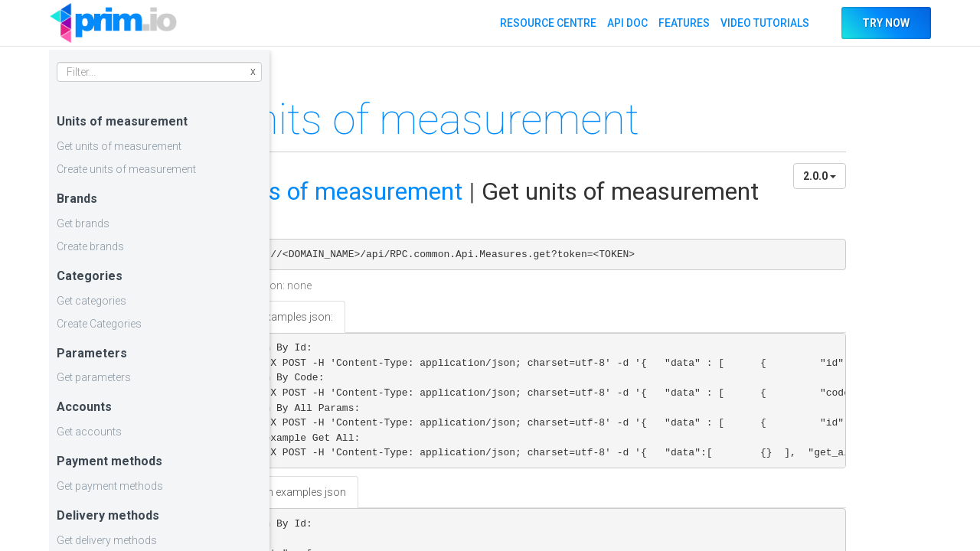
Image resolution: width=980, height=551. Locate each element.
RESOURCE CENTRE (547, 23)
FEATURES (683, 23)
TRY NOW (886, 23)
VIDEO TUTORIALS (764, 23)
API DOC (627, 23)
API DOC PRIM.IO (113, 23)
